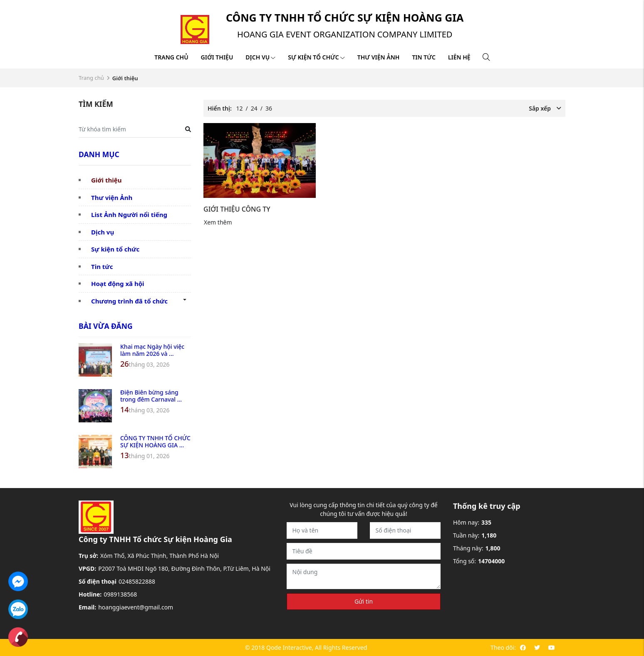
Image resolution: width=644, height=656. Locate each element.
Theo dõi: (503, 647)
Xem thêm (218, 222)
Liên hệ (459, 57)
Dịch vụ (260, 57)
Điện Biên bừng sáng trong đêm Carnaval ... (151, 396)
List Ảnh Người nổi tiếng (129, 215)
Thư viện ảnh (379, 57)
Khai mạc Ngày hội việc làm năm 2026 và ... (152, 350)
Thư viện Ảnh (112, 197)
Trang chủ (171, 57)
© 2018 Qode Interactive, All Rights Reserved (306, 647)
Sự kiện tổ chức (316, 57)
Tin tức (424, 57)
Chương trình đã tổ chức (129, 301)
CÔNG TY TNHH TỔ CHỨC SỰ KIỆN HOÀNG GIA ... (155, 441)
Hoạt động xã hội (118, 284)
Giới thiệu (217, 57)
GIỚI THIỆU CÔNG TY (237, 209)
